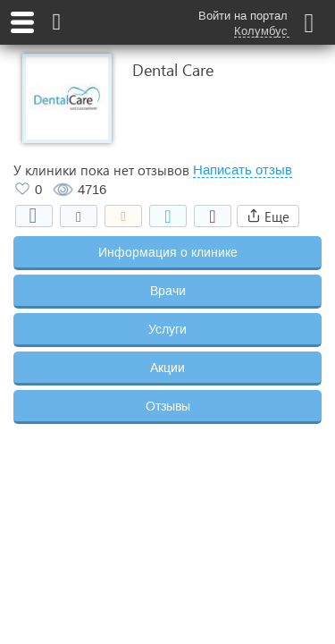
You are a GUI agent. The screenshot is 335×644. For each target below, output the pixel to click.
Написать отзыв (243, 170)
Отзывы (168, 406)
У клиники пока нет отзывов (101, 170)
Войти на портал (243, 16)
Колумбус (261, 31)
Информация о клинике (168, 252)
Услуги (167, 329)
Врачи (168, 291)
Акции (167, 368)
